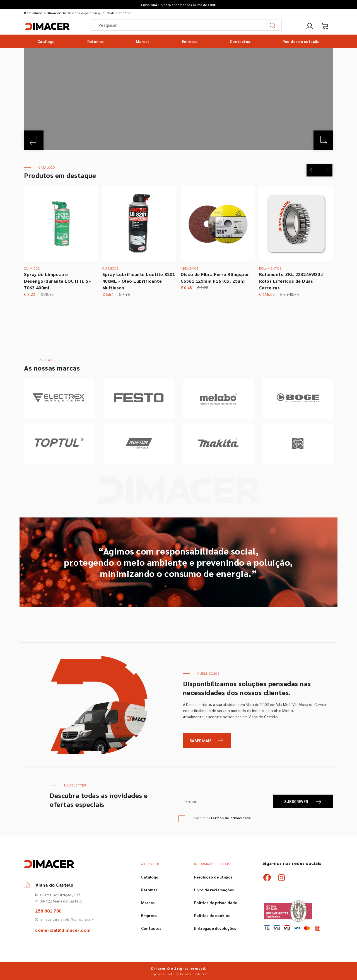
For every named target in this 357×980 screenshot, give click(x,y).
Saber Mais (201, 741)
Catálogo (46, 41)
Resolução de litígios (213, 877)
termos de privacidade (231, 818)
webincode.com (197, 974)
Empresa (190, 41)
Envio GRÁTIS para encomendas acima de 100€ (178, 5)
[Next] (323, 140)
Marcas (143, 41)
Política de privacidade (216, 902)
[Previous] (34, 140)
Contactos (240, 41)
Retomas (95, 41)
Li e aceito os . (221, 818)
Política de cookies (212, 915)
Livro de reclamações (214, 890)
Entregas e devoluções (215, 928)
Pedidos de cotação (301, 41)
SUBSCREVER (303, 802)
